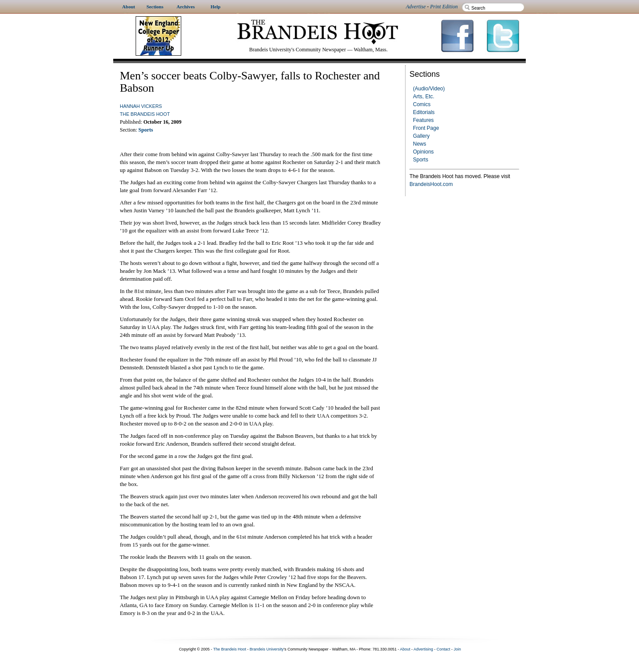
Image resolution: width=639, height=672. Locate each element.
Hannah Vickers (141, 106)
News (420, 144)
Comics (422, 104)
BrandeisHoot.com (431, 184)
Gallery (421, 136)
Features (423, 120)
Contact (443, 649)
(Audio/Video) (429, 89)
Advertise (416, 7)
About (405, 649)
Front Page (426, 128)
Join (458, 649)
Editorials (424, 112)
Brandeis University (267, 649)
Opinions (423, 152)
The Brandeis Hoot (145, 114)
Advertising (423, 649)
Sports (421, 160)
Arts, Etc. (424, 97)
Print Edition (444, 7)
